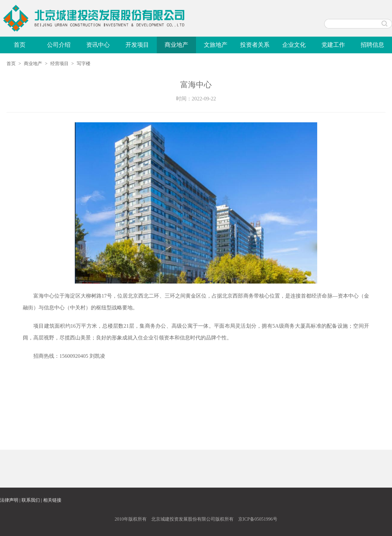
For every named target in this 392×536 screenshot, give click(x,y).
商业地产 (176, 45)
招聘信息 (372, 45)
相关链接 (52, 500)
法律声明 (9, 500)
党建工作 (333, 45)
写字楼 (84, 64)
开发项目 (137, 45)
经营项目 (59, 64)
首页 (20, 45)
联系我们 (31, 500)
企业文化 (294, 45)
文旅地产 (216, 45)
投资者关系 (255, 45)
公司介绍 (59, 45)
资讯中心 (98, 45)
